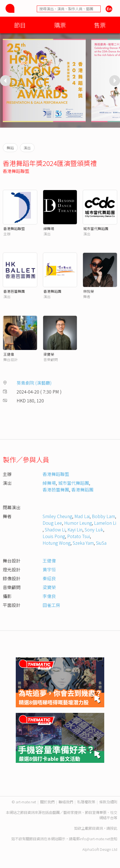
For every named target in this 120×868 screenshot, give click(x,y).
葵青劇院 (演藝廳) (34, 383)
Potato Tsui (79, 536)
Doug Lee (52, 523)
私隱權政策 (86, 802)
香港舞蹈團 (52, 291)
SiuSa (101, 543)
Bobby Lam (103, 516)
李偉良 (49, 596)
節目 (20, 25)
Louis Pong (54, 536)
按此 (114, 828)
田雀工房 (51, 605)
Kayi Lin (75, 529)
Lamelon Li (105, 523)
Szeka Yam (83, 543)
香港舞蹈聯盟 (16, 171)
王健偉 (9, 354)
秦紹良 (49, 578)
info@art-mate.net (95, 839)
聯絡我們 (66, 802)
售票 (100, 25)
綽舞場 (49, 229)
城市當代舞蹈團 (96, 229)
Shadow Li (55, 529)
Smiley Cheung (57, 516)
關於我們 (47, 802)
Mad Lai (82, 516)
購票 (60, 25)
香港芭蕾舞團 (14, 291)
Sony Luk (94, 529)
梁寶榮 (49, 354)
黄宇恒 (49, 569)
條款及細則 (108, 802)
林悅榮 (89, 291)
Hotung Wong (57, 543)
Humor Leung (78, 523)
